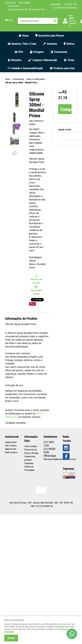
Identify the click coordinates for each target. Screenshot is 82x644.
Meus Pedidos (25, 3)
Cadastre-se (73, 25)
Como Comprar (31, 446)
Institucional (12, 437)
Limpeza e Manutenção (45, 60)
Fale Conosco (14, 6)
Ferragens (38, 52)
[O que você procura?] (55, 21)
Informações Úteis (31, 439)
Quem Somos (10, 3)
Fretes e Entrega (31, 453)
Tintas (71, 60)
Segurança (29, 463)
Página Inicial (11, 442)
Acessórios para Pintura (51, 36)
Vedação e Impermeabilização (27, 68)
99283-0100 (65, 8)
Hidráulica (16, 60)
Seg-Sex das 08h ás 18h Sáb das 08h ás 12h (26, 9)
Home (25, 36)
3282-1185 (71, 4)
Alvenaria (52, 44)
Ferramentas (61, 52)
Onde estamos (11, 452)
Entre (71, 21)
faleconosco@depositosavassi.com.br (60, 459)
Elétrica (70, 44)
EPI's (21, 52)
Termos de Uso (31, 450)
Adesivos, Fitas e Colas (24, 44)
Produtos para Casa (64, 68)
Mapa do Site (11, 449)
